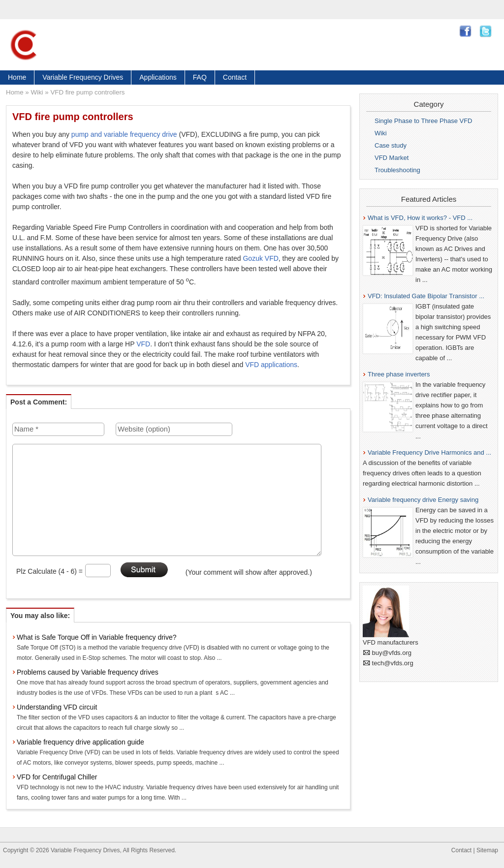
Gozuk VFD (260, 258)
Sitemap (487, 850)
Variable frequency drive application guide (80, 742)
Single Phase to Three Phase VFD (424, 121)
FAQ (200, 77)
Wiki (37, 92)
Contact (235, 77)
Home (17, 77)
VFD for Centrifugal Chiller (57, 777)
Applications (158, 77)
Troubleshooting (397, 170)
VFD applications (271, 365)
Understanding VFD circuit (57, 707)
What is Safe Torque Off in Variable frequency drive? (97, 637)
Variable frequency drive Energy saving (423, 500)
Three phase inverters (399, 374)
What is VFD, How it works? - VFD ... (420, 218)
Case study (391, 145)
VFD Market (392, 158)
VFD (143, 344)
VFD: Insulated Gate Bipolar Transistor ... (426, 296)
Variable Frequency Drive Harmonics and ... (429, 452)
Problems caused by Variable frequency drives (88, 672)
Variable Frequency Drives (83, 77)
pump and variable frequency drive (124, 134)
